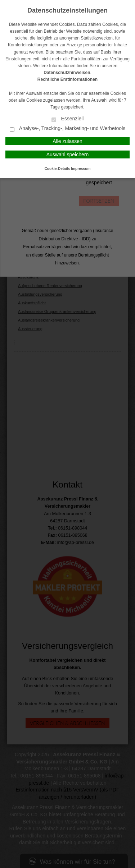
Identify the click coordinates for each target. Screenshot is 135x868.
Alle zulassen (67, 141)
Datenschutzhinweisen (67, 73)
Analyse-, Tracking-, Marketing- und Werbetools (68, 129)
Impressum (81, 169)
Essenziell (68, 119)
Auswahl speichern (68, 154)
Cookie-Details (57, 169)
